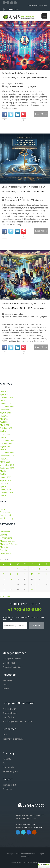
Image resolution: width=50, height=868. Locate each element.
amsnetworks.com (28, 854)
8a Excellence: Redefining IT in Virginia (19, 73)
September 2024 (7, 410)
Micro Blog (18, 84)
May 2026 (4, 391)
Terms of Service (18, 862)
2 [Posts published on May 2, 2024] (25, 569)
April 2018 (4, 486)
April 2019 (4, 474)
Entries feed (5, 512)
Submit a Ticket (9, 785)
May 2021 (4, 450)
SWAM (38, 317)
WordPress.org (6, 518)
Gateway (39, 200)
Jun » (8, 597)
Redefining (25, 86)
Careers (6, 763)
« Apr (2, 597)
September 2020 (7, 456)
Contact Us (7, 789)
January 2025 (6, 404)
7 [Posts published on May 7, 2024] (11, 574)
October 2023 (6, 428)
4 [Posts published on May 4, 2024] (39, 569)
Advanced (14, 200)
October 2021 (6, 443)
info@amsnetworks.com (33, 828)
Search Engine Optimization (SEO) (17, 721)
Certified (14, 317)
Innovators (23, 317)
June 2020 (4, 459)
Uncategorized (6, 553)
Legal (5, 685)
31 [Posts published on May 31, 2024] (32, 590)
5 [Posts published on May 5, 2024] (46, 569)
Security (3, 550)
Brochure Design (10, 713)
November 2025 (7, 397)
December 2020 (7, 453)
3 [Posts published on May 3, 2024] (32, 569)
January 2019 (6, 477)
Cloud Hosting (9, 663)
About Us (7, 759)
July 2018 (4, 483)
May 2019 (4, 471)
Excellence (15, 86)
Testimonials (8, 767)
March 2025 (5, 400)
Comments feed (7, 515)
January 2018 (6, 489)
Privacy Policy (33, 862)
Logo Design (8, 717)
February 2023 (6, 434)
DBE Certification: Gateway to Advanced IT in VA (24, 187)
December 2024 (7, 407)
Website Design (9, 709)
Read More (41, 114)
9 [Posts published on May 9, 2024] (25, 574)
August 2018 (5, 480)
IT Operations (6, 538)
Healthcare (7, 680)
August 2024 (5, 413)
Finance (6, 689)
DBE (33, 200)
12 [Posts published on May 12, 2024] (46, 574)
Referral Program (10, 771)
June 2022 (4, 437)
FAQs (5, 735)
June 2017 (4, 496)
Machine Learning (8, 541)
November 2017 (7, 492)
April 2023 (4, 431)
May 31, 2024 (18, 78)
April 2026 (4, 394)
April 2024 (4, 422)
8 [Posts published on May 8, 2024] (18, 574)
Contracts (4, 535)
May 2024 (4, 419)
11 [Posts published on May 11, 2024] (39, 574)
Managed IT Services (9, 544)
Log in (3, 509)
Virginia (33, 86)
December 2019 (7, 465)
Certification (25, 200)
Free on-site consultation (38, 6)
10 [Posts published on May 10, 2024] (32, 574)
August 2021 (5, 446)
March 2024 (5, 425)
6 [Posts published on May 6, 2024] (3, 574)
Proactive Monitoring (12, 667)
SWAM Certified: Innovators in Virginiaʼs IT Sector (24, 303)
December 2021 (7, 440)
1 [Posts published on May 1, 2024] (18, 569)
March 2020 (5, 462)
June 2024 (4, 416)
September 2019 (7, 468)
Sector (31, 317)
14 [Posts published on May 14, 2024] (11, 579)
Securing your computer (13, 739)
